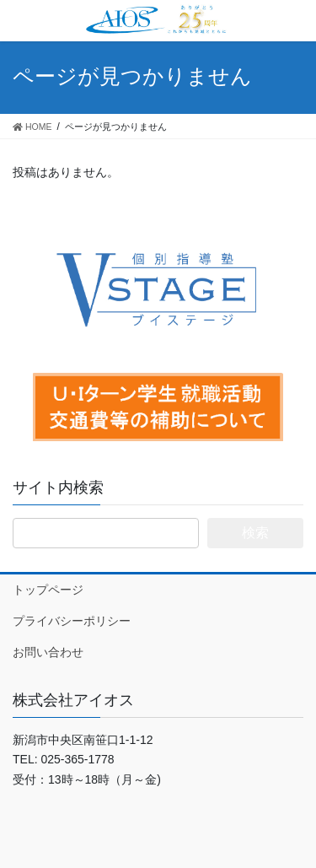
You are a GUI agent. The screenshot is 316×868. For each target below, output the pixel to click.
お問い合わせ (48, 652)
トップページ (48, 590)
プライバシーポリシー (72, 621)
